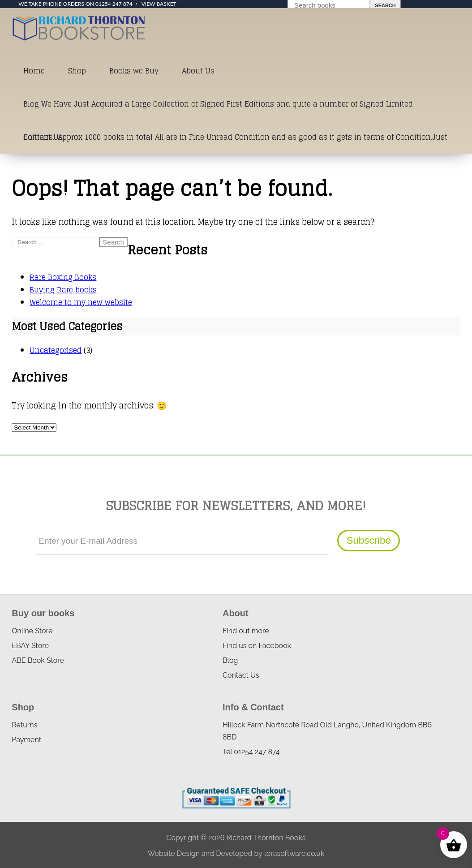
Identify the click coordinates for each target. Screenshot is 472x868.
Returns (24, 725)
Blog (230, 660)
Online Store (32, 631)
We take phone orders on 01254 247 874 (75, 4)
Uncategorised (56, 350)
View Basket (159, 4)
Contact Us (43, 137)
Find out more (246, 631)
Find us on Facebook (257, 646)
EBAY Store (30, 646)
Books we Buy (134, 71)
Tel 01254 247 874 (251, 752)
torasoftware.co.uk (294, 853)
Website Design (174, 853)
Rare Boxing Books (63, 277)
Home (34, 71)
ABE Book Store (38, 660)
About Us (198, 71)
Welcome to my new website (81, 302)
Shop (77, 71)
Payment (26, 740)
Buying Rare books (63, 290)
